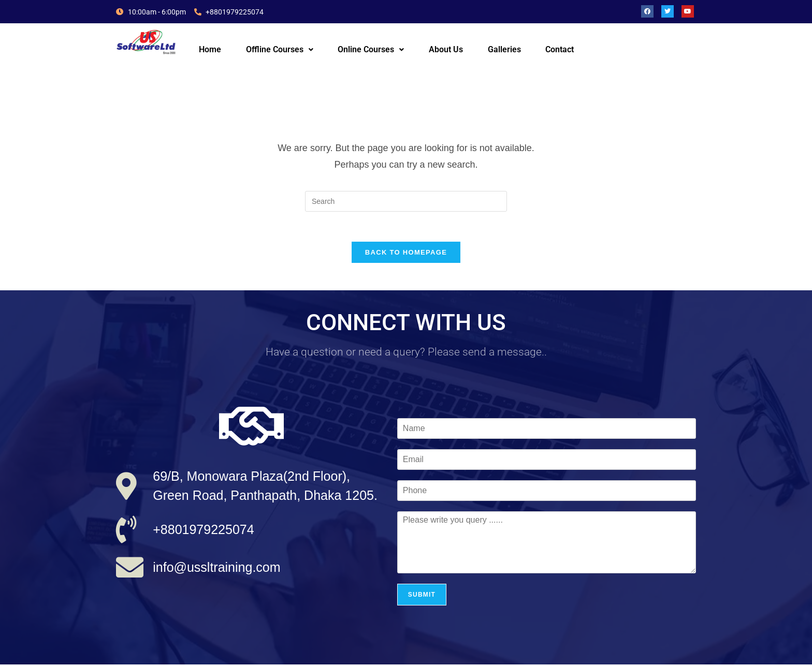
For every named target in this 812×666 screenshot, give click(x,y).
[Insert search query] (406, 201)
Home (210, 49)
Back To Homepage (406, 254)
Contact (560, 49)
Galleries (504, 49)
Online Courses (371, 49)
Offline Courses (280, 49)
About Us (446, 49)
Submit (422, 596)
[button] (280, 50)
